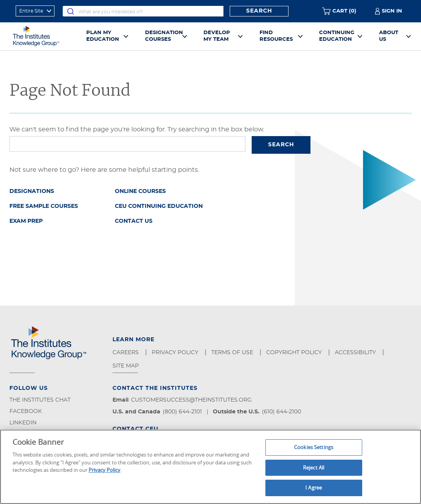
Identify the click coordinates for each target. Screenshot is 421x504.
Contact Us (134, 221)
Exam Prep (26, 221)
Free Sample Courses (44, 206)
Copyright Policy (295, 353)
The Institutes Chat (40, 400)
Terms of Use (233, 353)
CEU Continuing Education (159, 206)
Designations (32, 191)
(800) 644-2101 (182, 412)
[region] (210, 467)
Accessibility (356, 353)
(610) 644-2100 (281, 412)
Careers (126, 353)
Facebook (26, 411)
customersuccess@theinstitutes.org (191, 400)
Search (259, 11)
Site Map (126, 366)
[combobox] (143, 11)
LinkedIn (23, 423)
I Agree (314, 488)
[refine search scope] (35, 11)
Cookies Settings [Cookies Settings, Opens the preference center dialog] (314, 447)
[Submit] (71, 11)
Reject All (314, 468)
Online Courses (140, 191)
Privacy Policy (176, 353)
